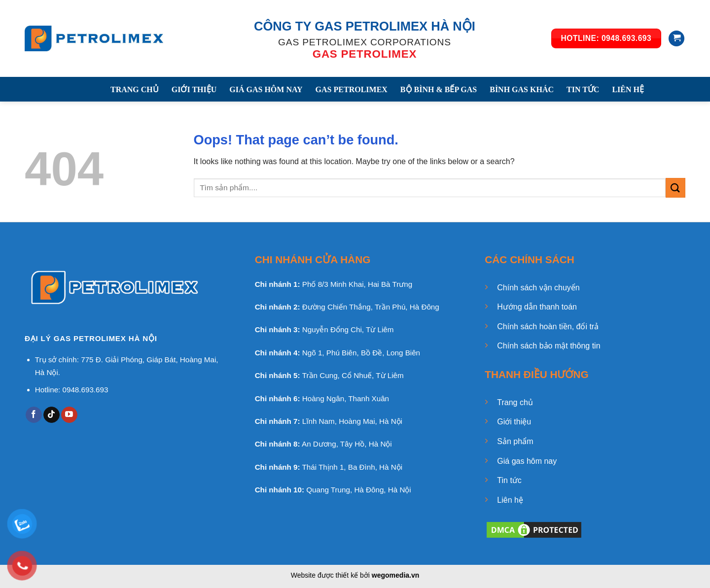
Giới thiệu (514, 422)
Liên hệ (510, 500)
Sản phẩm (515, 441)
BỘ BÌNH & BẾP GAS (439, 89)
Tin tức (509, 480)
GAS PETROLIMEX (352, 89)
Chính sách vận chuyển (538, 288)
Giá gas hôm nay (527, 461)
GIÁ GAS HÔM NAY (266, 89)
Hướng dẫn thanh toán (537, 307)
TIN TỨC (583, 89)
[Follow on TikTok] (52, 415)
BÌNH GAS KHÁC (522, 89)
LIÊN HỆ (628, 89)
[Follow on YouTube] (69, 415)
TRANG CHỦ (135, 89)
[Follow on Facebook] (34, 415)
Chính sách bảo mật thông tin (549, 346)
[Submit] (675, 188)
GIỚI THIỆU (194, 89)
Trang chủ (515, 402)
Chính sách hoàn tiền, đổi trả (548, 327)
